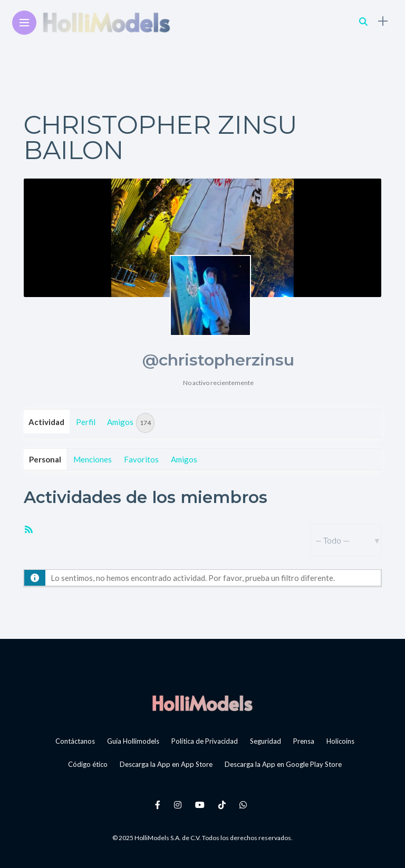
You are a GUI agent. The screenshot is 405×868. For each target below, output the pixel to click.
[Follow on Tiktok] (224, 805)
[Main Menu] (24, 23)
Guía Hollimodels (133, 741)
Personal (45, 459)
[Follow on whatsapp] (245, 805)
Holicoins (340, 741)
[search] (363, 21)
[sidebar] (383, 21)
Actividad (46, 422)
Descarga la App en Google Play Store (283, 764)
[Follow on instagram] (179, 805)
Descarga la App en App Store (166, 764)
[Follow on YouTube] (201, 805)
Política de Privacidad (205, 741)
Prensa (304, 741)
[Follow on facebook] (159, 805)
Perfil (86, 422)
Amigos (131, 423)
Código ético (88, 764)
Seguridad (266, 741)
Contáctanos (75, 741)
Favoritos (141, 459)
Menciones (93, 459)
